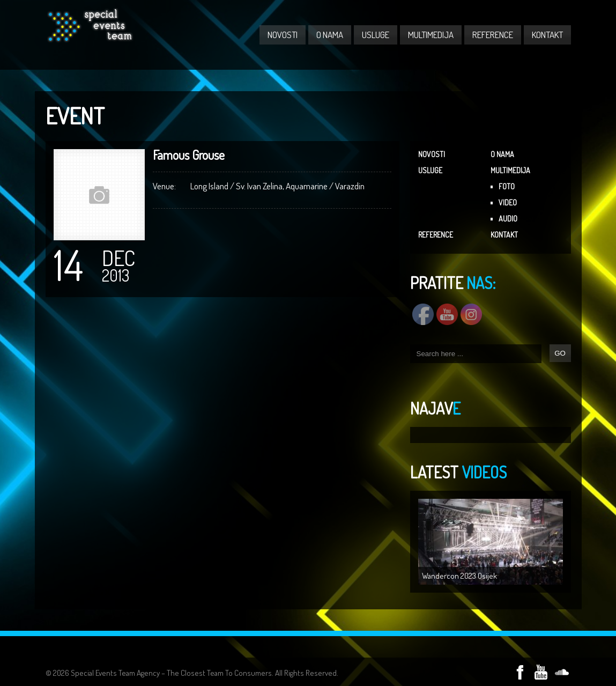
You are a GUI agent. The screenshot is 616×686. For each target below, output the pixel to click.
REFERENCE (493, 35)
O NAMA (330, 35)
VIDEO (508, 202)
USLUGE (376, 35)
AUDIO (508, 219)
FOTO (507, 186)
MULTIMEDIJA (431, 35)
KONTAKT (547, 35)
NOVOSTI (283, 35)
